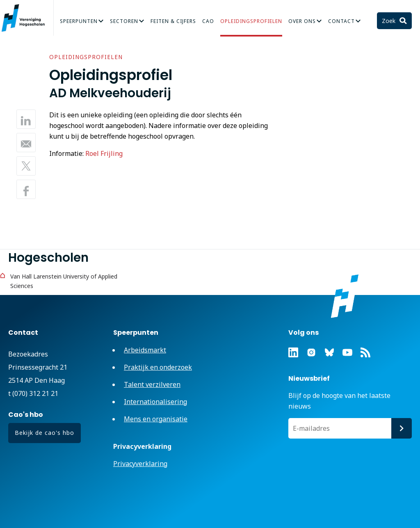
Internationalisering (155, 402)
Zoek (389, 21)
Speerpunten (79, 21)
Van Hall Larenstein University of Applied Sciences (64, 281)
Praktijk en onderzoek (158, 367)
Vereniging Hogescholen (27, 18)
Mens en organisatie (156, 419)
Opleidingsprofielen (251, 21)
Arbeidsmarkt (145, 350)
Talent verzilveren (152, 384)
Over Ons (302, 21)
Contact (341, 21)
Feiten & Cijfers (173, 21)
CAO (208, 21)
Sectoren (124, 21)
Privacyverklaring (140, 464)
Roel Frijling (104, 153)
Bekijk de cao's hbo (45, 433)
